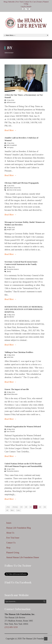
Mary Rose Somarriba (13, 188)
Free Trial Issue (13, 538)
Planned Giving (13, 553)
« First (8, 507)
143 (40, 507)
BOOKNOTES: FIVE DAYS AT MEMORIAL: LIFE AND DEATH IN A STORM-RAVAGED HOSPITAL (24, 309)
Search (29, 7)
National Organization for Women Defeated (23, 427)
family (9, 272)
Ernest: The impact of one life (17, 389)
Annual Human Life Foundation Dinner (23, 557)
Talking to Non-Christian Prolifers (19, 352)
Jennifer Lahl (10, 230)
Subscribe (11, 2)
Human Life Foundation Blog (19, 528)
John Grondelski (12, 145)
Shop (8, 548)
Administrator (11, 102)
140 (26, 507)
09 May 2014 (11, 392)
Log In (23, 7)
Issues (9, 523)
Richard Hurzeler (12, 394)
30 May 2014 (11, 228)
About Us (10, 533)
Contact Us (28, 2)
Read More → (10, 130)
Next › (12, 510)
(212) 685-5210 (11, 627)
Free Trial (19, 2)
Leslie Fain (10, 357)
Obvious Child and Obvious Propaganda (22, 183)
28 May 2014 (11, 267)
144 (45, 507)
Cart (34, 2)
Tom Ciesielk (11, 432)
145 (7, 510)
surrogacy (10, 147)
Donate (39, 2)
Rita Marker (10, 317)
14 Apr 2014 (11, 469)
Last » (18, 510)
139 (21, 507)
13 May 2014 (11, 315)
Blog (5, 2)
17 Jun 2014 (10, 143)
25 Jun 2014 (10, 100)
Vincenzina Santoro (13, 269)
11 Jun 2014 (10, 186)
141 (31, 507)
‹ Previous (15, 507)
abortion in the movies (14, 190)
